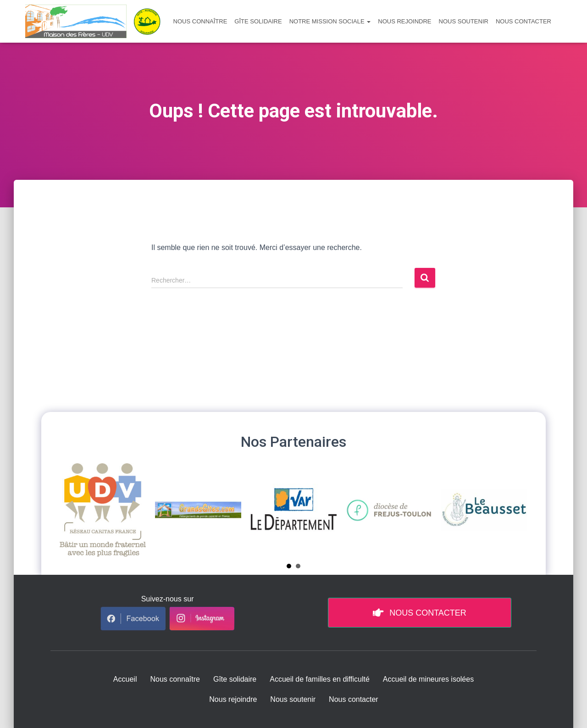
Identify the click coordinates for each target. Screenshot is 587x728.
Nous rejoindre (404, 21)
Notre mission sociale (330, 21)
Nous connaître (200, 21)
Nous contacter (523, 21)
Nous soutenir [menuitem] (293, 699)
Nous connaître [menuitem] (175, 679)
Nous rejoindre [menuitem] (233, 699)
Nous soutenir (464, 21)
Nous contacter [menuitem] (354, 699)
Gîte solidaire (258, 21)
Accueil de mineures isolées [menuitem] (428, 679)
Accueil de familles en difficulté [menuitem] (320, 679)
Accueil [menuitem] (125, 679)
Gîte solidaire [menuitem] (235, 679)
